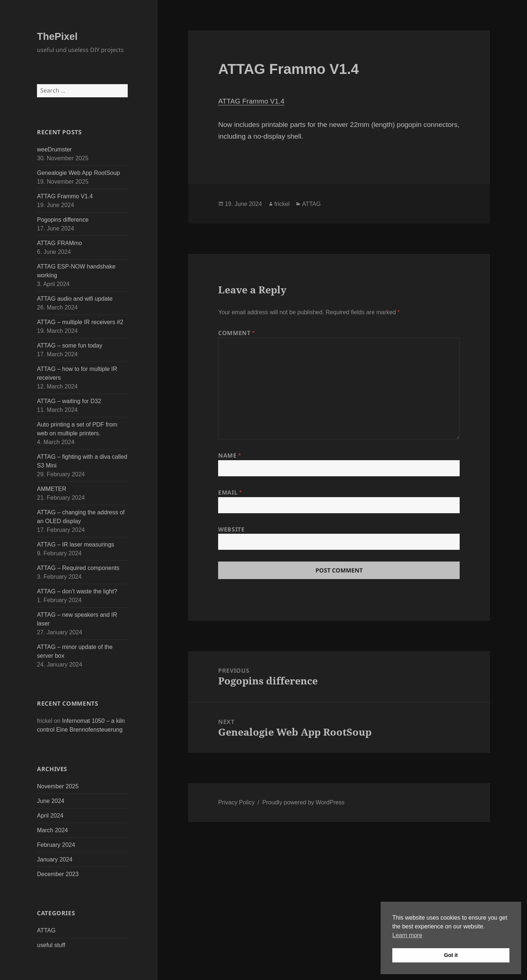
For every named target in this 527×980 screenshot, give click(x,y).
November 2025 (58, 786)
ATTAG (46, 930)
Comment (236, 333)
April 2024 (50, 816)
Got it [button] (451, 955)
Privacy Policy (236, 802)
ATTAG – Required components (78, 568)
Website (231, 529)
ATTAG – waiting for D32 (69, 401)
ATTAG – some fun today (70, 346)
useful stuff (51, 945)
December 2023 (58, 874)
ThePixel (57, 37)
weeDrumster (54, 149)
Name (229, 455)
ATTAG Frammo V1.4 (65, 196)
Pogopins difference (63, 220)
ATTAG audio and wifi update (75, 299)
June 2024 (51, 801)
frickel (282, 204)
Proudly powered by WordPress (304, 802)
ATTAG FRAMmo (59, 243)
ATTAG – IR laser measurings (76, 545)
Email (230, 492)
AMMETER (52, 489)
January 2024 (55, 859)
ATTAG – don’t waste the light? (77, 591)
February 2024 (56, 845)
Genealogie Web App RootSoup (79, 173)
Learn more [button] (407, 935)
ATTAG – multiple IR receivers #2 (80, 322)
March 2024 (53, 830)
